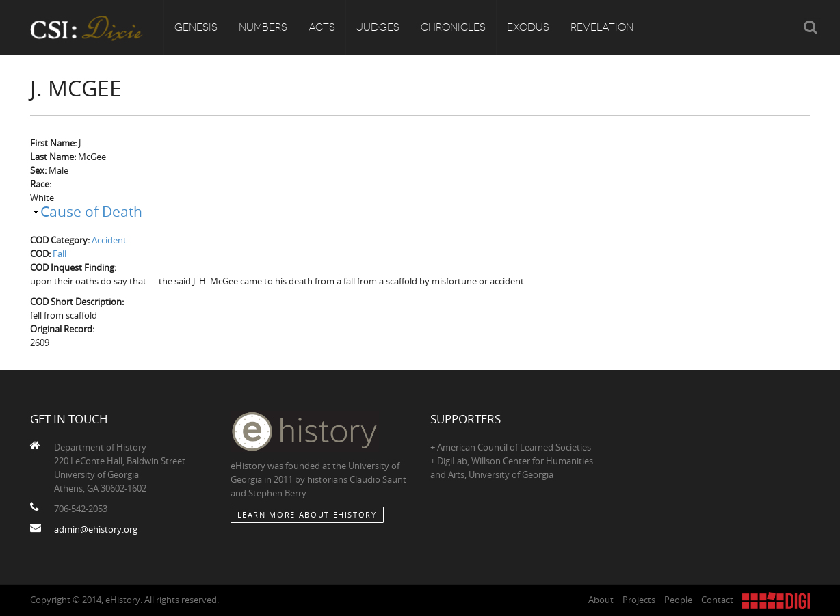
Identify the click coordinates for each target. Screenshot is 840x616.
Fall (60, 254)
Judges (378, 27)
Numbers (263, 27)
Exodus (528, 27)
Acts (322, 27)
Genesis (196, 27)
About (601, 600)
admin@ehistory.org (96, 529)
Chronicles (453, 27)
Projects (639, 600)
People (678, 600)
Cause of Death (91, 211)
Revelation (602, 27)
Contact (717, 600)
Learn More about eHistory (307, 514)
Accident (109, 240)
